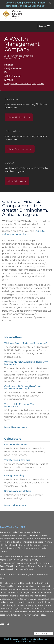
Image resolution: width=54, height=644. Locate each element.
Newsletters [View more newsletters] (13, 337)
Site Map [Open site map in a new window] (5, 624)
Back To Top (43, 633)
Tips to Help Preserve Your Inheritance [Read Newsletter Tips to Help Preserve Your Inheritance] (20, 405)
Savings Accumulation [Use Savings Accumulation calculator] (18, 491)
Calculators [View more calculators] (13, 439)
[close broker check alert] (50, 3)
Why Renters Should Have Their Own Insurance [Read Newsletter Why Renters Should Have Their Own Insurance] (26, 363)
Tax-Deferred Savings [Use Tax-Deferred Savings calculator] (17, 460)
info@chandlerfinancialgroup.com (24, 84)
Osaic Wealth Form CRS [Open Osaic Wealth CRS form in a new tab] (12, 527)
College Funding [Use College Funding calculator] (14, 476)
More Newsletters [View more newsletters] (16, 427)
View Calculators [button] (18, 149)
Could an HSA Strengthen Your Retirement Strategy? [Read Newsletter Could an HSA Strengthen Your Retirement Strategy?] (23, 387)
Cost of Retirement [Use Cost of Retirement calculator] (16, 445)
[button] (44, 26)
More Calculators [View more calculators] (15, 505)
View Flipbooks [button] (17, 117)
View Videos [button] (15, 181)
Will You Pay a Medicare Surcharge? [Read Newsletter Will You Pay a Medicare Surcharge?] (26, 343)
